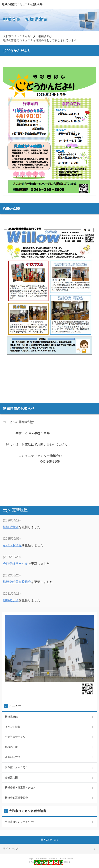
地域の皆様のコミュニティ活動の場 (22, 4)
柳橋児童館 (11, 527)
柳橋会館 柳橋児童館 (25, 19)
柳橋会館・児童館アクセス (20, 787)
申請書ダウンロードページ (20, 822)
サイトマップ (11, 849)
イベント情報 (12, 545)
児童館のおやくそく (16, 767)
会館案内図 (11, 778)
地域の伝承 (11, 600)
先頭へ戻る (52, 840)
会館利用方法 (13, 757)
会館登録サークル (15, 564)
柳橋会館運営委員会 (17, 582)
